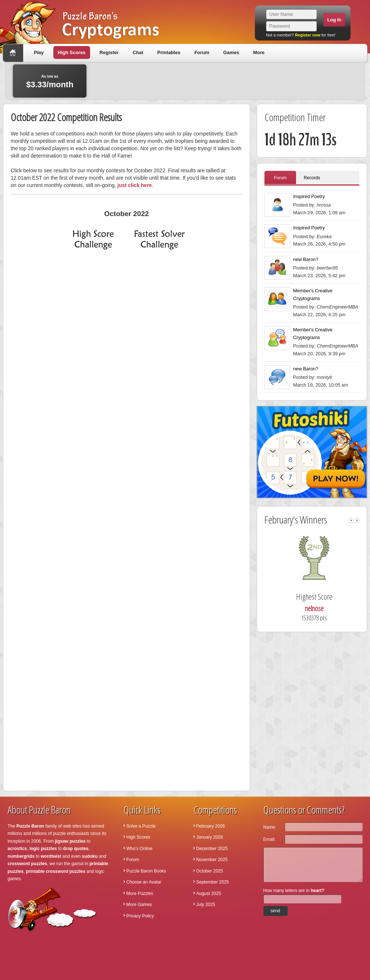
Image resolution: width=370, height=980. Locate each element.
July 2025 (206, 905)
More (259, 52)
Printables (169, 52)
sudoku (90, 856)
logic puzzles (43, 849)
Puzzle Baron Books (146, 871)
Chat (138, 52)
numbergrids (21, 856)
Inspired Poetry (309, 196)
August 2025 (209, 893)
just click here (134, 185)
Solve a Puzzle (141, 826)
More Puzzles (140, 893)
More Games (139, 905)
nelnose (322, 608)
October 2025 (210, 871)
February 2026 (211, 826)
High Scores (72, 52)
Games (231, 52)
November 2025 (212, 860)
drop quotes (76, 849)
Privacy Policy (140, 916)
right (357, 520)
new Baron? (306, 259)
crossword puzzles (27, 864)
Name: (270, 827)
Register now (308, 35)
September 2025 (213, 882)
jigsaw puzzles (70, 841)
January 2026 (210, 837)
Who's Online (140, 849)
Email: (269, 839)
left (351, 520)
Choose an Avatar (144, 882)
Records (312, 178)
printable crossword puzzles (56, 871)
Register (109, 52)
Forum (202, 52)
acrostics (17, 849)
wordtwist (51, 856)
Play (39, 52)
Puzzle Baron (30, 826)
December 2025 (212, 849)
